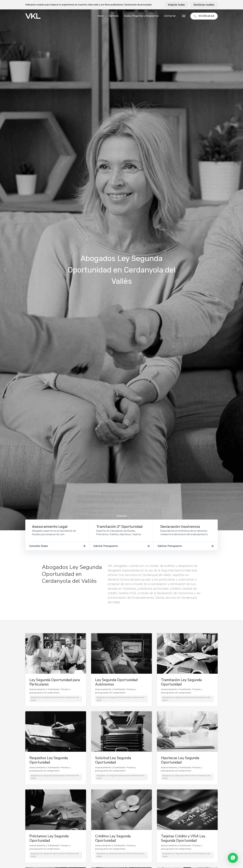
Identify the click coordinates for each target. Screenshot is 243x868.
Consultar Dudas (57, 547)
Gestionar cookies (204, 5)
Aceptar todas (176, 5)
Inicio (101, 16)
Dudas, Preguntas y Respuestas (141, 16)
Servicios (114, 16)
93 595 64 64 (204, 16)
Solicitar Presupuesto (122, 547)
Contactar (170, 16)
